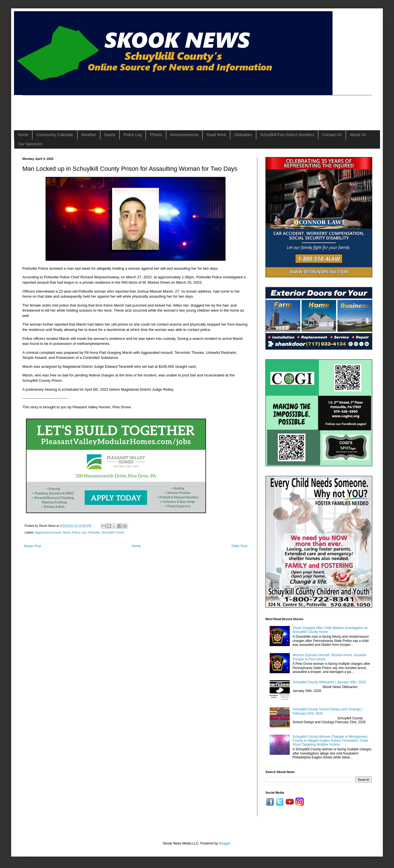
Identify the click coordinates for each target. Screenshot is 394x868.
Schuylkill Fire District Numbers (287, 135)
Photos (156, 135)
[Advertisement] (124, 108)
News (66, 532)
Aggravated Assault (48, 532)
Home (23, 135)
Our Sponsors (30, 144)
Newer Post (32, 546)
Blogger (225, 843)
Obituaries (243, 135)
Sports (110, 135)
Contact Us (332, 135)
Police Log (133, 135)
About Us (358, 135)
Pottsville (94, 532)
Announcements (184, 135)
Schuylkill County (113, 532)
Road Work (216, 135)
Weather (89, 135)
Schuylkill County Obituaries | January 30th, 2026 (329, 682)
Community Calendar (55, 135)
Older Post (239, 546)
